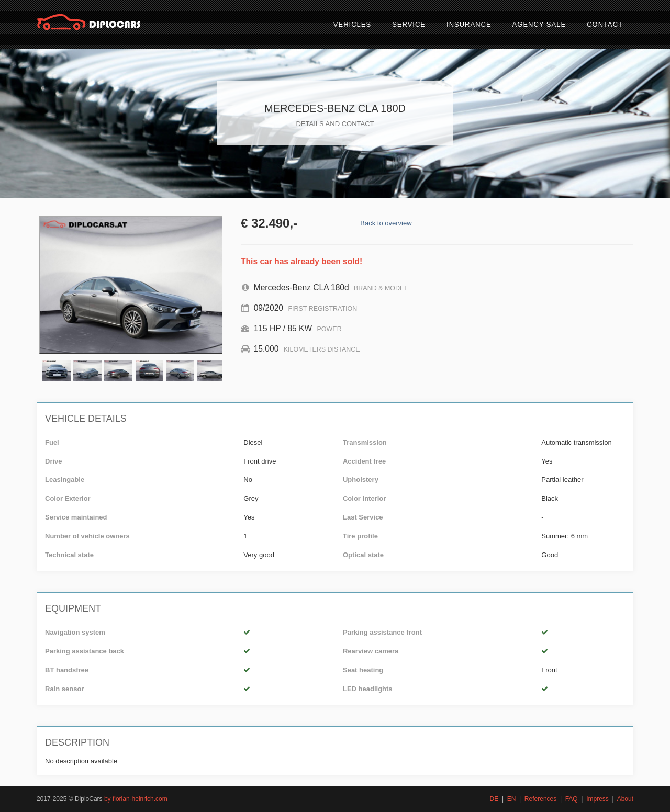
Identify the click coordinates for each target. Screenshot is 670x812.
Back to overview (386, 223)
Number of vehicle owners (87, 536)
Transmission (365, 442)
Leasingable (65, 480)
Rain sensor (64, 689)
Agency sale (539, 24)
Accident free (364, 461)
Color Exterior (68, 498)
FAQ (572, 799)
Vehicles (352, 24)
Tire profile (360, 536)
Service (409, 24)
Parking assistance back (85, 651)
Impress (598, 799)
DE (494, 799)
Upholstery (361, 480)
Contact (605, 24)
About (625, 799)
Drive (54, 461)
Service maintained (76, 517)
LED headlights (368, 689)
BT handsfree (67, 670)
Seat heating (363, 670)
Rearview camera (371, 651)
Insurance (469, 24)
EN (512, 799)
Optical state (363, 555)
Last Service (363, 517)
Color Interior (364, 498)
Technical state (69, 555)
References (540, 799)
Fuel (52, 442)
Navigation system (75, 632)
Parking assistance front (382, 632)
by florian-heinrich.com (136, 799)
